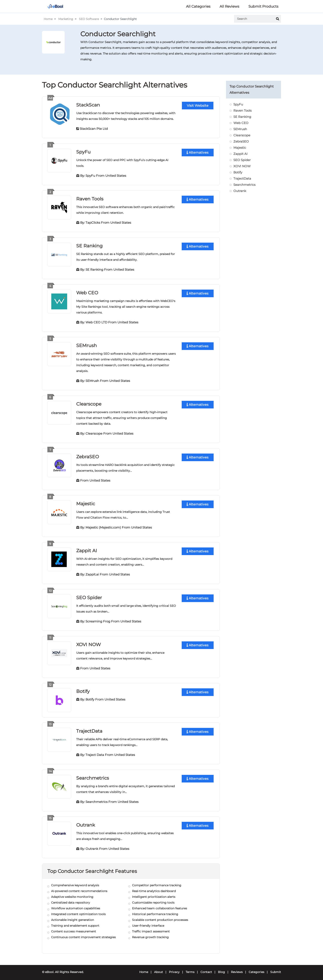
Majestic (86, 502)
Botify (238, 172)
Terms (190, 969)
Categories (256, 969)
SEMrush (87, 344)
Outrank (86, 822)
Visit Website (198, 106)
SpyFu (83, 151)
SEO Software (89, 19)
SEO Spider (89, 595)
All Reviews (229, 6)
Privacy (174, 969)
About (159, 969)
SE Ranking (89, 245)
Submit (276, 969)
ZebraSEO (88, 455)
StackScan (88, 105)
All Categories (198, 6)
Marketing (66, 19)
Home (48, 19)
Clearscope (89, 403)
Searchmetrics (93, 775)
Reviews (237, 969)
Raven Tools (90, 198)
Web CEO (87, 292)
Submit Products (263, 6)
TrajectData (89, 728)
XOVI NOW (88, 642)
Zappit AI (87, 549)
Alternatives (198, 152)
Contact (206, 969)
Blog (221, 969)
